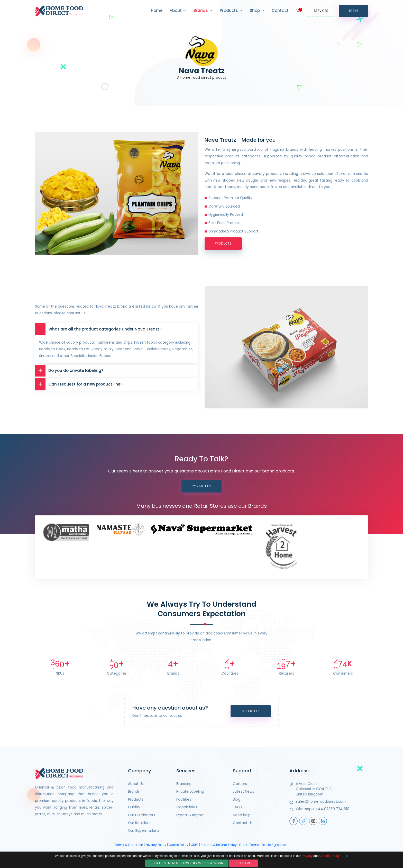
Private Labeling (190, 791)
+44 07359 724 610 (332, 809)
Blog (237, 799)
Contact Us (201, 486)
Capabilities (187, 807)
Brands (203, 11)
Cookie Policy (178, 845)
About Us (136, 784)
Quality (134, 807)
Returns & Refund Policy (219, 845)
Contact (280, 10)
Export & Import (190, 815)
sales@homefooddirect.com (321, 802)
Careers (240, 784)
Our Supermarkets (144, 831)
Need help (242, 815)
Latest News (244, 791)
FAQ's (238, 807)
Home (157, 10)
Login (353, 11)
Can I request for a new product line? (79, 384)
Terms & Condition (129, 845)
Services (321, 11)
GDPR (195, 845)
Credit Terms (249, 845)
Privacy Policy (156, 845)
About (178, 11)
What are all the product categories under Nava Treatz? (98, 329)
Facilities (184, 799)
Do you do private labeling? (69, 371)
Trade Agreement (275, 845)
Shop (257, 11)
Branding (184, 784)
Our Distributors (142, 815)
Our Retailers (139, 823)
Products (231, 11)
